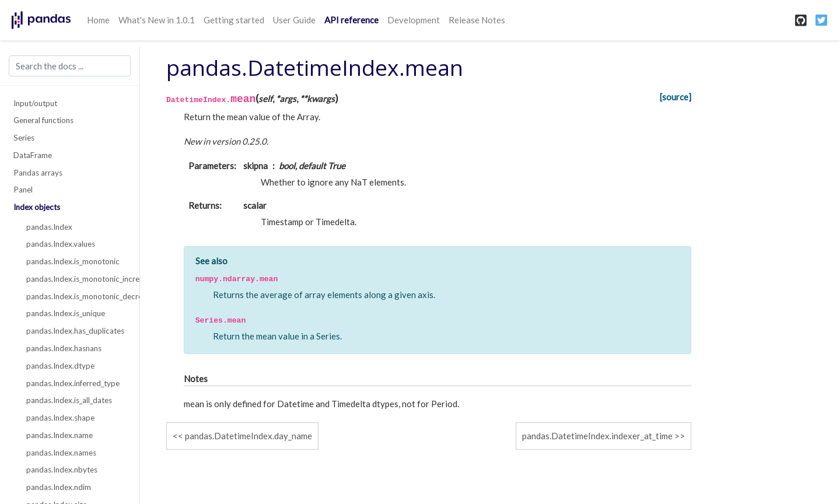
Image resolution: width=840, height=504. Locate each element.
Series (24, 138)
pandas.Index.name (60, 435)
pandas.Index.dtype (60, 366)
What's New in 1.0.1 (157, 20)
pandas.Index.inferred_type (73, 383)
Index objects (37, 207)
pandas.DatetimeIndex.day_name (249, 436)
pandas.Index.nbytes (62, 470)
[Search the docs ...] (70, 66)
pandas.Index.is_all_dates (69, 400)
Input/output (35, 103)
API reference (351, 20)
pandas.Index (49, 227)
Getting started (234, 20)
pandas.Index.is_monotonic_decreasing (76, 296)
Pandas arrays (38, 173)
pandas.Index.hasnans (64, 348)
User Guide (294, 20)
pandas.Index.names (61, 453)
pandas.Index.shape (60, 418)
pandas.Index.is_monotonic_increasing (76, 279)
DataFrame (33, 155)
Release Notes (477, 20)
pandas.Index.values (61, 244)
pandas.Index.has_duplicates (75, 331)
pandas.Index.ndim (59, 487)
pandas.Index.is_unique (66, 313)
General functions (43, 120)
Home (98, 20)
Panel (23, 190)
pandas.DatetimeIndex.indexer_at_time (597, 436)
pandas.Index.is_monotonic (73, 261)
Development (414, 20)
